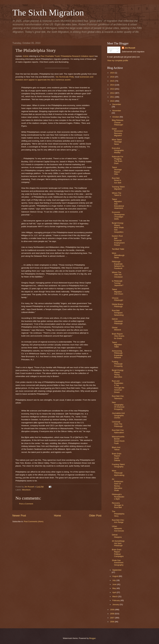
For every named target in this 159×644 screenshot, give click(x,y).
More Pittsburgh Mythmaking (118, 473)
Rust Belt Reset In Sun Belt (117, 180)
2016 (112, 77)
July (114, 580)
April (114, 592)
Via (57, 77)
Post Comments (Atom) (34, 521)
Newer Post (19, 516)
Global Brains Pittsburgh (117, 305)
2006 (112, 622)
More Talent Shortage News (117, 142)
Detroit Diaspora (117, 536)
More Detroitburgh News (118, 255)
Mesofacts (26, 490)
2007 (112, 618)
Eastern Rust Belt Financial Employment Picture (118, 240)
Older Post (95, 516)
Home (57, 516)
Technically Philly (66, 77)
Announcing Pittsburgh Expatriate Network (117, 354)
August (116, 576)
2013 (112, 89)
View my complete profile (118, 60)
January (116, 604)
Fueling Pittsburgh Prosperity (117, 364)
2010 (112, 101)
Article (26, 56)
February (116, 600)
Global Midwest (116, 329)
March (115, 596)
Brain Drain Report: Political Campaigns (118, 553)
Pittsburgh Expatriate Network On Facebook (118, 265)
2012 (112, 93)
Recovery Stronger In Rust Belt (118, 505)
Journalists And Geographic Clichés (118, 415)
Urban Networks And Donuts (118, 529)
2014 (112, 85)
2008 (112, 614)
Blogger (92, 638)
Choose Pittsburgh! (117, 299)
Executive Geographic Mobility (118, 150)
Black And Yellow (116, 448)
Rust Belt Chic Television (118, 397)
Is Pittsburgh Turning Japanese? (118, 283)
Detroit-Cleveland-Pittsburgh (117, 321)
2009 (112, 610)
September (117, 570)
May (114, 588)
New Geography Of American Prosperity (118, 406)
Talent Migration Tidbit (117, 345)
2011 (112, 97)
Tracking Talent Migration (118, 188)
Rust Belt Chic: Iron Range (118, 521)
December (117, 104)
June (115, 584)
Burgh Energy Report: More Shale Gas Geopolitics (118, 228)
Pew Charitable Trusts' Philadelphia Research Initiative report (67, 56)
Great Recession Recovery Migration (117, 132)
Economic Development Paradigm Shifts (118, 216)
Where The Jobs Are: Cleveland (117, 275)
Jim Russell (130, 48)
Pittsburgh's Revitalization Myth (118, 497)
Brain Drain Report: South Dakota (117, 457)
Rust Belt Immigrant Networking (118, 313)
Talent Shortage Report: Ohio (117, 171)
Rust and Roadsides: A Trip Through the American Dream (118, 387)
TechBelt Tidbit (118, 249)
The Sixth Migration (48, 13)
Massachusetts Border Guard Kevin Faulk (118, 440)
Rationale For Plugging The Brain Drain (117, 160)
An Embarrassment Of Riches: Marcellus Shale (117, 485)
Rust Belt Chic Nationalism (118, 431)
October (116, 117)
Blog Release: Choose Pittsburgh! (118, 122)
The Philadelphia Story (118, 514)
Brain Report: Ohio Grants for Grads (118, 336)
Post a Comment (26, 504)
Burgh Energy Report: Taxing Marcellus (118, 374)
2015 (112, 81)
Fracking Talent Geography (118, 465)
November (117, 111)
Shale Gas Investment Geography (118, 563)
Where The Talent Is (116, 194)
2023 (112, 73)
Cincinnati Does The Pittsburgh (117, 424)
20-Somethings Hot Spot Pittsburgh (118, 543)
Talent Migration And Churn (117, 292)
